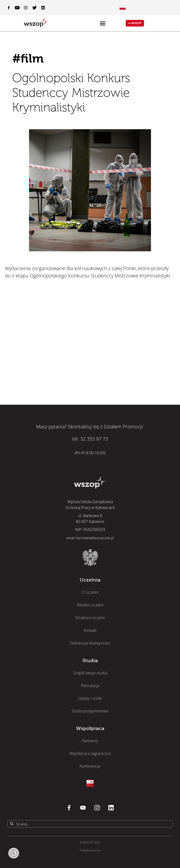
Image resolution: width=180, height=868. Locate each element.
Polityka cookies (90, 850)
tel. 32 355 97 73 (90, 439)
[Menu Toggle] (123, 8)
